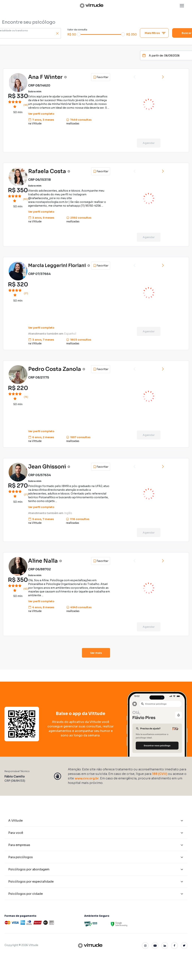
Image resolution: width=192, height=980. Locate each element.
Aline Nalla (43, 561)
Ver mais (96, 653)
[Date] (165, 56)
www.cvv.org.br (87, 778)
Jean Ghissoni (47, 467)
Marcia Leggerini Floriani (57, 266)
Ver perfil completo (41, 114)
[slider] (79, 34)
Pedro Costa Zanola (55, 369)
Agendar (149, 143)
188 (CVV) (160, 774)
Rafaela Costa (47, 171)
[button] (182, 6)
